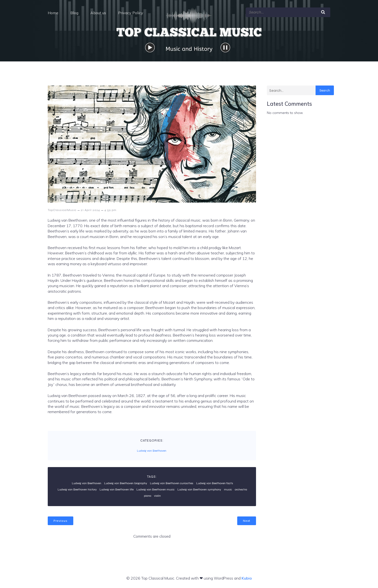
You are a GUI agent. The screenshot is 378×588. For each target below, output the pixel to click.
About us (98, 13)
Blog (74, 13)
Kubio (247, 578)
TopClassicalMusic (62, 210)
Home (53, 13)
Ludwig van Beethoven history (77, 489)
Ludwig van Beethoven (152, 450)
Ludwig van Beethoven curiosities (172, 483)
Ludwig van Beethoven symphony (199, 489)
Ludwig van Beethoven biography (126, 483)
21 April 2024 (90, 210)
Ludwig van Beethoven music (155, 489)
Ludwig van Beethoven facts (215, 483)
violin (157, 496)
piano (148, 496)
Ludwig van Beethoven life (117, 489)
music (228, 489)
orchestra (241, 489)
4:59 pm (110, 210)
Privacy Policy (131, 13)
